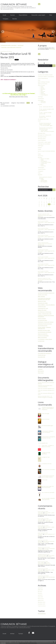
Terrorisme (43, 103)
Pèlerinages (41, 146)
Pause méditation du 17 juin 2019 (47, 535)
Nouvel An (43, 91)
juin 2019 (40, 591)
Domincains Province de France (45, 324)
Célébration (43, 101)
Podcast (40, 147)
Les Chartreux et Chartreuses (45, 312)
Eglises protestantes (43, 84)
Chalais (42, 160)
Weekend (40, 175)
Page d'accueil (21, 45)
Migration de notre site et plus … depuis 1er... (45, 216)
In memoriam (41, 98)
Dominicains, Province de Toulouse (46, 322)
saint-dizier (40, 513)
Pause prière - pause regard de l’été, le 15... (46, 237)
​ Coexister (40, 369)
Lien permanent (5, 103)
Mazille (42, 165)
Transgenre (5, 19)
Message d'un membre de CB (45, 135)
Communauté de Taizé (43, 308)
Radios (39, 154)
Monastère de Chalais (43, 303)
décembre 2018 (42, 602)
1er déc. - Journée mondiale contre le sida (45, 113)
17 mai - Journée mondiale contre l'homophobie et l (47, 110)
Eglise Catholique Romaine (44, 82)
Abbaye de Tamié (42, 301)
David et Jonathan (42, 318)
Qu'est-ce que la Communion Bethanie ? (46, 152)
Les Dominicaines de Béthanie (45, 332)
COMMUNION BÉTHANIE (14, 4)
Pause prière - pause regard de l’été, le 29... (46, 223)
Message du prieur (42, 137)
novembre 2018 (42, 604)
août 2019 (40, 588)
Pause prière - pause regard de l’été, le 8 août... (46, 252)
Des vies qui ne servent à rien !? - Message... (45, 280)
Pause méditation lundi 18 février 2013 (16, 55)
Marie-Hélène (41, 563)
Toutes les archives (42, 606)
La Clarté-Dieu (41, 341)
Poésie (39, 149)
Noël (42, 90)
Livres (39, 121)
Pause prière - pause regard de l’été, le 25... (46, 266)
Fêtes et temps (41, 85)
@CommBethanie (42, 614)
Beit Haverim (41, 371)
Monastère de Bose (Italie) (44, 330)
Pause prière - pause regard (38, 15)
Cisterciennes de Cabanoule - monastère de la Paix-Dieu (44, 299)
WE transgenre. (44, 182)
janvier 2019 (41, 600)
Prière (51, 15)
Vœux (39, 173)
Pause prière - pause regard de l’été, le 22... (46, 230)
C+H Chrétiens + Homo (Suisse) (45, 339)
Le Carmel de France (42, 320)
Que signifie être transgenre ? (45, 353)
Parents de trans (42, 355)
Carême (42, 88)
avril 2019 (40, 595)
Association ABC (41, 357)
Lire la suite (52, 49)
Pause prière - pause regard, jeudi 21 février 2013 (11, 47)
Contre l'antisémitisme (43, 78)
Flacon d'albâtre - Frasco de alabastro (46, 305)
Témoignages (41, 168)
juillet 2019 (40, 590)
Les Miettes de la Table (43, 119)
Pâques (42, 93)
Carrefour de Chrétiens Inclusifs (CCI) (46, 293)
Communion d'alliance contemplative (46, 77)
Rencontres (41, 156)
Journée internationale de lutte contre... (45, 563)
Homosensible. (44, 181)
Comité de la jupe (42, 307)
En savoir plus (3, 643)
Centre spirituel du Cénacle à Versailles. (45, 178)
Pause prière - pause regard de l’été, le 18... (46, 273)
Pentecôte (43, 94)
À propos (13, 15)
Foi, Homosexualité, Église (46, 126)
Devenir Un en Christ (43, 295)
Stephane (40, 548)
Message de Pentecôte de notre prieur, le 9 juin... (46, 542)
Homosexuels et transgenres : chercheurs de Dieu (46, 128)
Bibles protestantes (42, 337)
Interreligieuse (44, 161)
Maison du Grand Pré (43, 334)
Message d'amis (42, 133)
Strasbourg (43, 166)
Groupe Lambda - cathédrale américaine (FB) (44, 328)
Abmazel (40, 541)
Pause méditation (23, 15)
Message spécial (42, 139)
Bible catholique (41, 296)
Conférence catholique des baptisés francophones (46, 316)
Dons (39, 80)
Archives (12, 634)
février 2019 (41, 599)
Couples (42, 179)
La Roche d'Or (44, 163)
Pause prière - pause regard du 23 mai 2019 (46, 556)
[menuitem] (4, 15)
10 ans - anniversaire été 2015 (46, 107)
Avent (42, 87)
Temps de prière (42, 169)
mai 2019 (40, 593)
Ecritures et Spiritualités (43, 336)
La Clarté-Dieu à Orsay (46, 162)
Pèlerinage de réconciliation (44, 144)
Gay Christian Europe (43, 326)
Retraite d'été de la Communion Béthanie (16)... (45, 244)
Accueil (4, 15)
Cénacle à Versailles (45, 159)
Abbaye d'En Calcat (42, 310)
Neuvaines (43, 89)
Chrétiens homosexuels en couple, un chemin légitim (45, 124)
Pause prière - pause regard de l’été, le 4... (46, 528)
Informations (41, 100)
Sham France (41, 373)
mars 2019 (40, 597)
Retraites (15, 19)
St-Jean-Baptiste (44, 95)
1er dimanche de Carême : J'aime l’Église (8, 45)
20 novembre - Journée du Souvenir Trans (45, 117)
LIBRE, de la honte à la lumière (47, 131)
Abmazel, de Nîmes (42, 556)
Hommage (40, 97)
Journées (40, 104)
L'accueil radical (44, 130)
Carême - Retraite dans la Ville (45, 314)
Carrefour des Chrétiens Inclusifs (45, 75)
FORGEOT (40, 534)
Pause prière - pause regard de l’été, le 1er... (46, 259)
